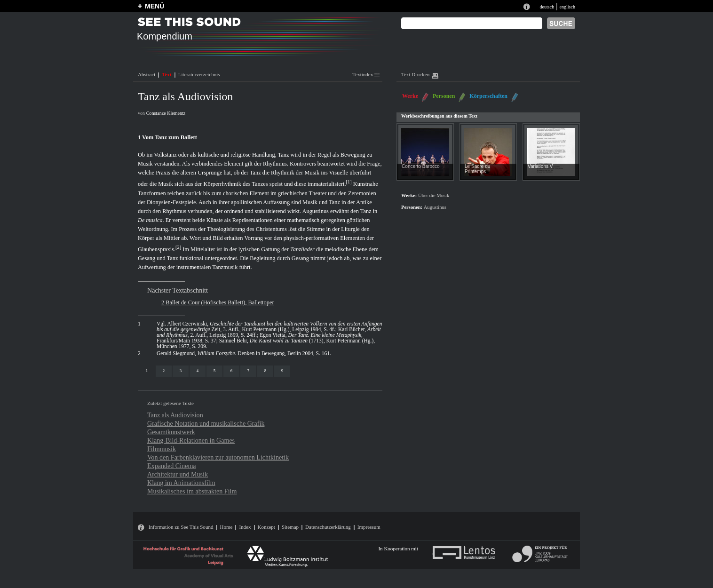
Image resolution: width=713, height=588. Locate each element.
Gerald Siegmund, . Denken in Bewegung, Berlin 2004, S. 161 (243, 353)
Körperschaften (488, 96)
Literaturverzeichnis (199, 74)
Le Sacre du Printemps (477, 169)
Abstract (147, 74)
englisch (567, 7)
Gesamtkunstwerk (171, 432)
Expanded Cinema (172, 466)
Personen (444, 96)
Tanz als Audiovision (175, 415)
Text (166, 74)
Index (245, 527)
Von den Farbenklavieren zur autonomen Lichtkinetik (218, 457)
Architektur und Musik (178, 474)
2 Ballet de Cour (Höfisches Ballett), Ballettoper (218, 302)
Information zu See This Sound (181, 527)
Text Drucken (415, 74)
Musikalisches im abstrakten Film (192, 491)
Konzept (266, 527)
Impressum (369, 527)
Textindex (366, 74)
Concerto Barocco (421, 166)
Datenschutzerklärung (328, 527)
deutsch (547, 7)
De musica (150, 220)
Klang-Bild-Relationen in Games (191, 440)
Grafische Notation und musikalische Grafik (206, 423)
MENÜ (154, 6)
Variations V (540, 166)
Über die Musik (434, 195)
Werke (410, 96)
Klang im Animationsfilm (181, 483)
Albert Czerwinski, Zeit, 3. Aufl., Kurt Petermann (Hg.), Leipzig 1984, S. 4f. (269, 326)
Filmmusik (162, 449)
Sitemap (290, 527)
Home (226, 527)
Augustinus (316, 211)
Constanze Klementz (166, 113)
